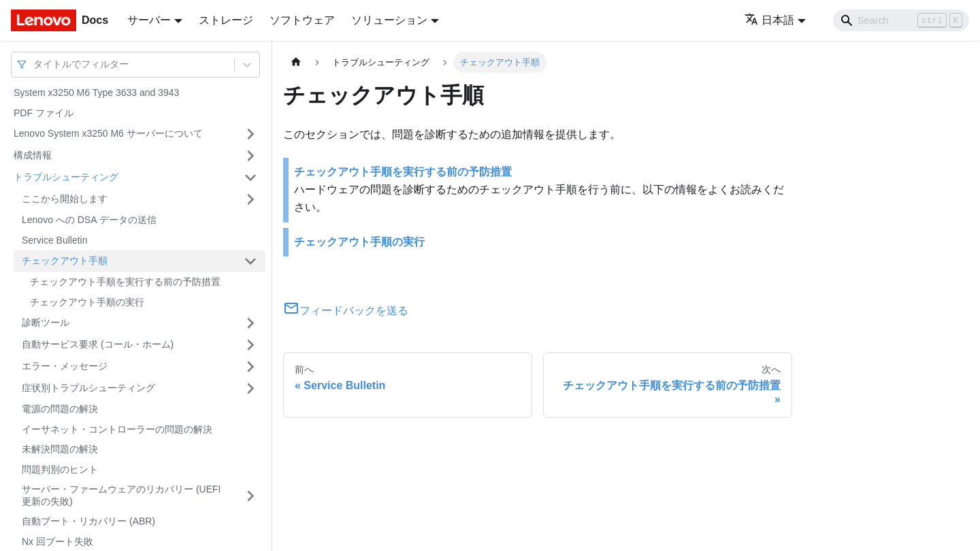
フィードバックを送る (346, 311)
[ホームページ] (296, 62)
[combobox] (35, 64)
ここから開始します (65, 199)
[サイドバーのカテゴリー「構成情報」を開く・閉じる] (250, 156)
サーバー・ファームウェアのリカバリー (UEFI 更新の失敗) (121, 495)
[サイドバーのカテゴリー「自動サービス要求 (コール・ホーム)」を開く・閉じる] (250, 345)
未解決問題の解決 (60, 449)
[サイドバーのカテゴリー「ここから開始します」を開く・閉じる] (250, 199)
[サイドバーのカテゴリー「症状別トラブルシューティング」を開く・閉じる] (250, 388)
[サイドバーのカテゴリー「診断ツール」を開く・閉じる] (250, 323)
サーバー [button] (149, 20)
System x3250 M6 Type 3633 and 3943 (96, 93)
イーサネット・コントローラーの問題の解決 (117, 429)
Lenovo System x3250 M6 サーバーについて (108, 133)
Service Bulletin (55, 240)
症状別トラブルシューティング (88, 388)
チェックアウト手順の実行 (87, 302)
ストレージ (226, 20)
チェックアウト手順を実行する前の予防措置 (125, 282)
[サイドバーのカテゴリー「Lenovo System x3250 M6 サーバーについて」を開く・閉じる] (250, 134)
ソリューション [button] (389, 20)
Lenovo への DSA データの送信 (89, 220)
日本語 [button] (769, 20)
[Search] (901, 20)
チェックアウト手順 (65, 261)
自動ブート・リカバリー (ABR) (88, 521)
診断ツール (46, 322)
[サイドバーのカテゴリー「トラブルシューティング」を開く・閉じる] (250, 178)
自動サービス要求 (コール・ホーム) (98, 344)
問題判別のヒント (60, 469)
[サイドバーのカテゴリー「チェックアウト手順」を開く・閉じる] (250, 261)
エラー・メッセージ (65, 366)
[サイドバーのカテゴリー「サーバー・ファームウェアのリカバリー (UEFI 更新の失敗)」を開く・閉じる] (250, 496)
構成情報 (33, 155)
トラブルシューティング (66, 177)
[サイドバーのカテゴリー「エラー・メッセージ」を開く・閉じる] (250, 367)
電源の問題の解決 (60, 409)
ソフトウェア (302, 20)
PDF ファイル (44, 113)
